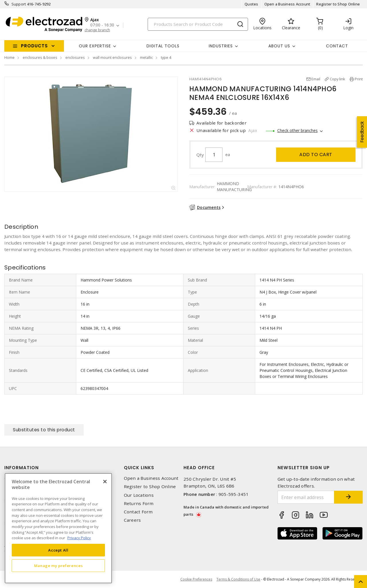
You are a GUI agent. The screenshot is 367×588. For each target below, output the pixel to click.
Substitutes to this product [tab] (44, 430)
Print (359, 79)
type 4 (166, 57)
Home (9, 57)
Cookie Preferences (196, 579)
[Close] (105, 482)
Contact (337, 46)
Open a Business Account (287, 4)
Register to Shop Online (338, 4)
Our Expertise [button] (95, 46)
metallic (146, 57)
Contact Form (138, 512)
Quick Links (139, 468)
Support (19, 4)
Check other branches (297, 130)
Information (22, 468)
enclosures (75, 57)
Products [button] (34, 46)
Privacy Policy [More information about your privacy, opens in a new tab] (79, 538)
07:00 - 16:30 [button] (102, 25)
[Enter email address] (306, 497)
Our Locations (139, 495)
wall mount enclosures (112, 57)
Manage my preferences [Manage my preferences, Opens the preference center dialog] (58, 566)
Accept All (58, 550)
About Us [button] (279, 46)
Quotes (251, 4)
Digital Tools (163, 46)
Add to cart (316, 155)
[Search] (198, 24)
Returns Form (139, 503)
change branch (97, 30)
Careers (132, 520)
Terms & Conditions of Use (238, 579)
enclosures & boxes (40, 57)
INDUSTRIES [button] (221, 46)
